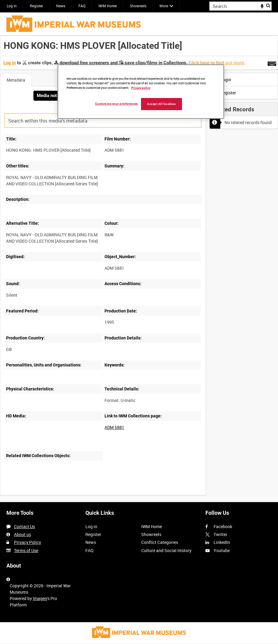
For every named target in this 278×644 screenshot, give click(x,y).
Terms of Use (26, 550)
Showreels (138, 6)
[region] (141, 92)
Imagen (40, 598)
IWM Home (108, 6)
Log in (12, 6)
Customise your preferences (117, 104)
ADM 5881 (114, 427)
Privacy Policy (27, 542)
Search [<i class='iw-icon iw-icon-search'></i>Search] (268, 5)
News (61, 6)
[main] (139, 269)
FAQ (82, 6)
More (164, 6)
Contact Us (24, 526)
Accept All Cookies (161, 104)
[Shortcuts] (272, 62)
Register (36, 6)
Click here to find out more (216, 62)
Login (222, 80)
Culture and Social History (166, 550)
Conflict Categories (160, 542)
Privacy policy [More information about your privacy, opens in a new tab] (141, 88)
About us (22, 534)
